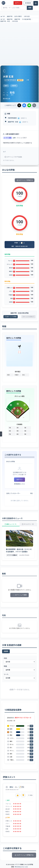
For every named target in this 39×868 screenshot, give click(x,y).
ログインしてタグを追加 (13, 157)
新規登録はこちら (19, 484)
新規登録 (28, 3)
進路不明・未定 (5, 21)
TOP (3, 16)
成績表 (6, 651)
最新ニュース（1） (11, 524)
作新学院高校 (12, 118)
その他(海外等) (26, 19)
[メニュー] (36, 3)
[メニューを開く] (1, 434)
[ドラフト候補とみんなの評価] (3, 3)
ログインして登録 (19, 595)
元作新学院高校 (10, 80)
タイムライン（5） (28, 524)
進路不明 (10, 16)
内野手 (20, 16)
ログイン (18, 3)
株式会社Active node (21, 867)
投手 (16, 16)
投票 (31, 726)
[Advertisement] (19, 43)
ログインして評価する (25, 180)
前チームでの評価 (11, 317)
